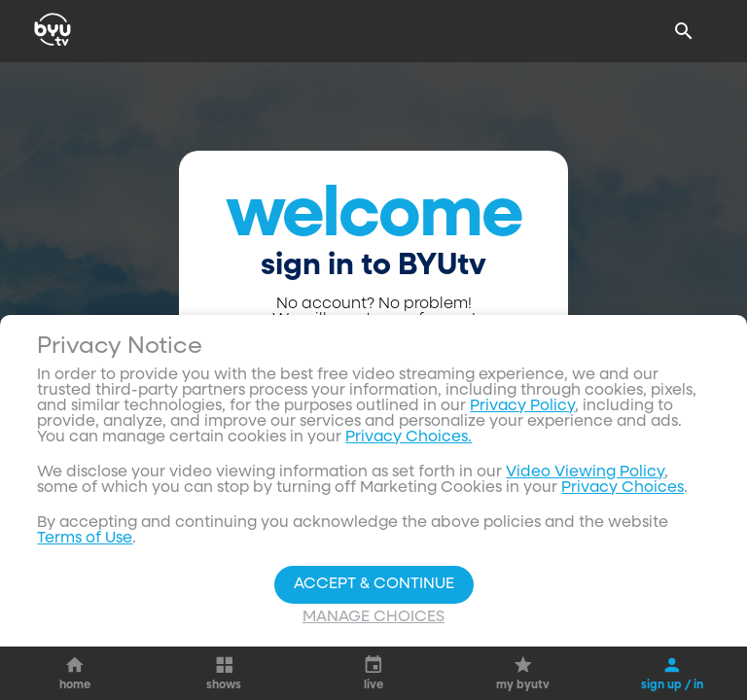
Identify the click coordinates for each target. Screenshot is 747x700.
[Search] (684, 31)
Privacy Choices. (409, 659)
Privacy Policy (522, 628)
